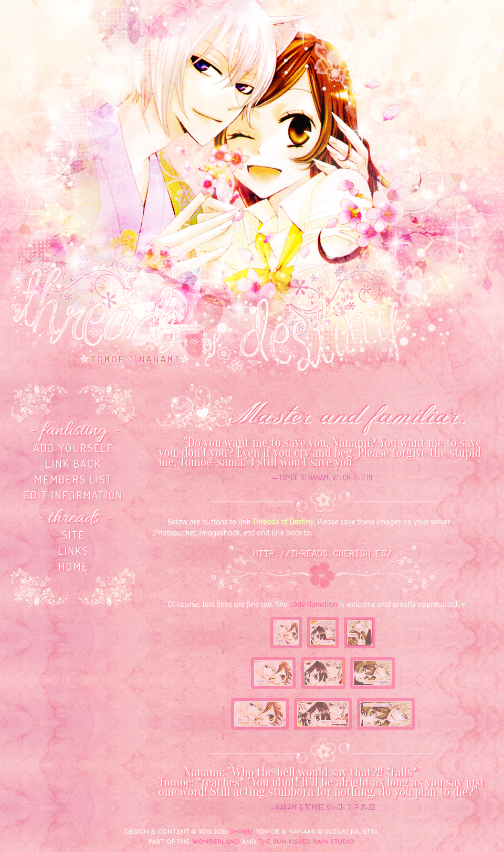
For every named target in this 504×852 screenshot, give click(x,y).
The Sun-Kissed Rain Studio (306, 842)
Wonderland (216, 842)
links (73, 550)
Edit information (73, 495)
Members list (73, 479)
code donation (313, 604)
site (74, 535)
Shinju (241, 832)
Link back (74, 463)
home (73, 566)
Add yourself (73, 448)
